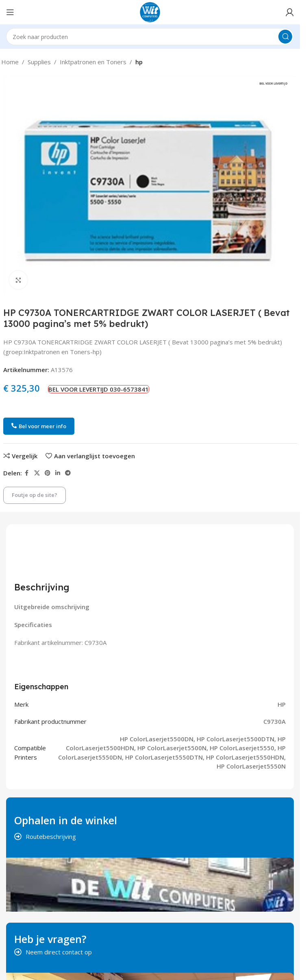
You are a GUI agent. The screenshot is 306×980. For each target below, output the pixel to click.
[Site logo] (150, 11)
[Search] (150, 37)
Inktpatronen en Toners (93, 62)
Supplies (39, 62)
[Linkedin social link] (58, 473)
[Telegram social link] (68, 473)
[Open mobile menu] (10, 12)
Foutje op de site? (35, 495)
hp (139, 62)
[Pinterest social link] (48, 473)
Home (10, 62)
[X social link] (37, 473)
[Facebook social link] (27, 473)
